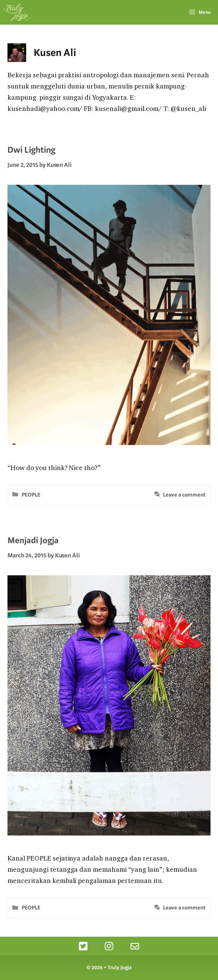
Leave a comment (184, 495)
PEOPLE (31, 495)
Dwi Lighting (31, 150)
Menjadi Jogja (33, 540)
